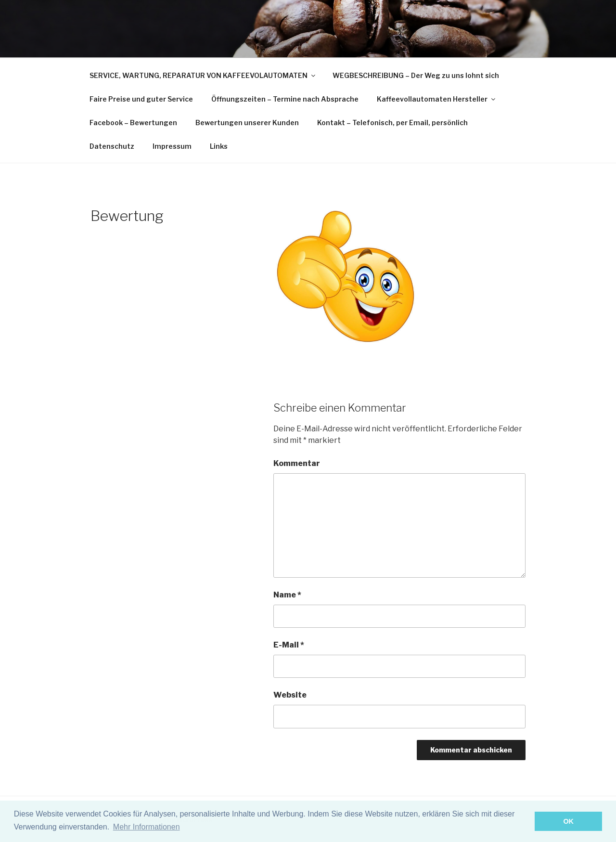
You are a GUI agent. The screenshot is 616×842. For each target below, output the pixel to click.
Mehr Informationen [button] (147, 827)
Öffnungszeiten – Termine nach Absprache (285, 99)
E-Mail (289, 645)
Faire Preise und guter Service (141, 99)
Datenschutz (112, 146)
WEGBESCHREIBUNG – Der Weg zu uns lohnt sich (416, 75)
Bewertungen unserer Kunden (247, 123)
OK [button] (568, 821)
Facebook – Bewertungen (133, 123)
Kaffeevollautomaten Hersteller (437, 99)
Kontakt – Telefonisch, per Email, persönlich (392, 123)
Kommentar (297, 463)
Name (287, 595)
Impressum (172, 146)
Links (219, 146)
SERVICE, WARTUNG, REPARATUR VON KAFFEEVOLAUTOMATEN (203, 75)
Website (290, 695)
